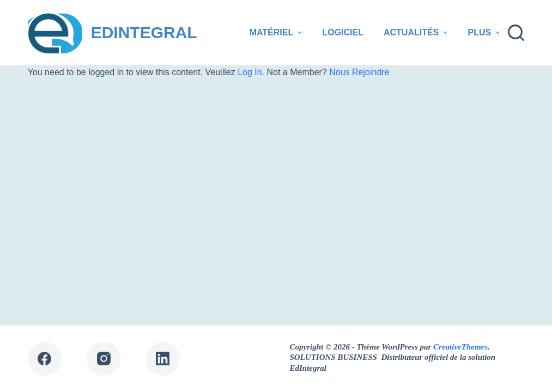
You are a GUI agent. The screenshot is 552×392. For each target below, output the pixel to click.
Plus (485, 33)
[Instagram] (104, 359)
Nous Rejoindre (359, 72)
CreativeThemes (460, 347)
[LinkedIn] (163, 359)
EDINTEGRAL (144, 32)
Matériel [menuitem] (277, 33)
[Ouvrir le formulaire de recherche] (516, 33)
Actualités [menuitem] (417, 33)
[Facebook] (45, 359)
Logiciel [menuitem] (343, 32)
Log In (250, 72)
